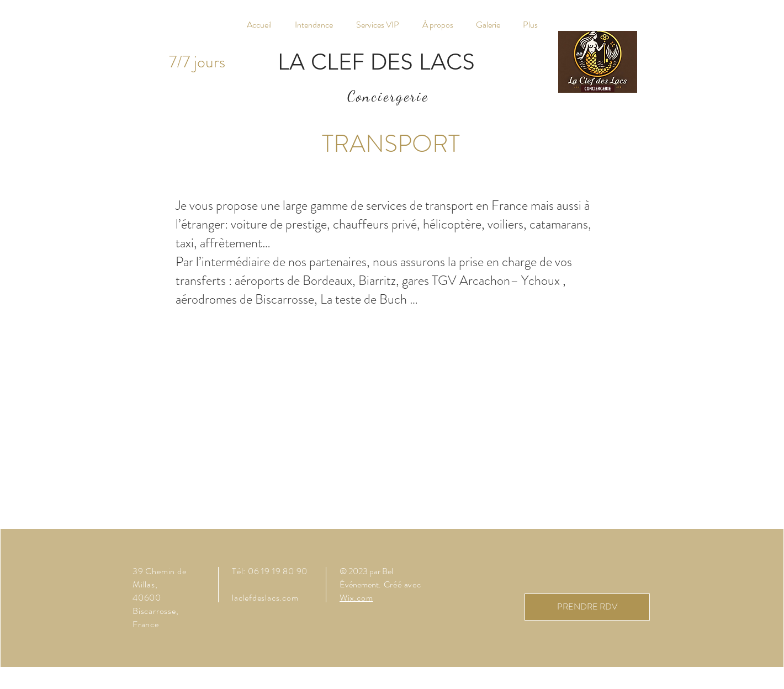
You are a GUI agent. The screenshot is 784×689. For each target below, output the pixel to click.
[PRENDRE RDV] (587, 607)
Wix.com (356, 598)
